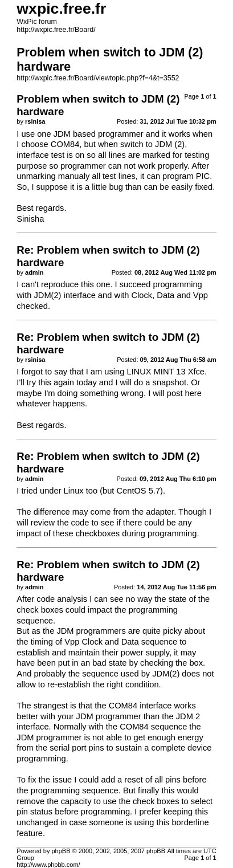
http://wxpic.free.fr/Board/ (56, 30)
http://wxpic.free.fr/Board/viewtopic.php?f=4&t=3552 (98, 78)
